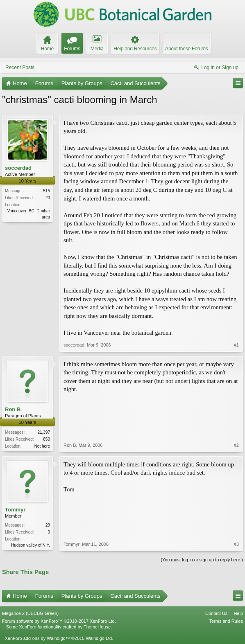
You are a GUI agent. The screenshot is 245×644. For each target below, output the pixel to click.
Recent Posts (20, 68)
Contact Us (216, 613)
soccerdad (18, 168)
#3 (236, 544)
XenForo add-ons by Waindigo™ (37, 638)
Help (238, 613)
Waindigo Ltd (99, 638)
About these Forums (186, 49)
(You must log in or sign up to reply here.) (202, 560)
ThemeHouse (97, 627)
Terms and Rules (226, 621)
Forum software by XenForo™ (59, 621)
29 (48, 525)
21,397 (44, 432)
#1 (236, 345)
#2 (236, 445)
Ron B (13, 409)
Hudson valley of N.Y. (31, 545)
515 (47, 191)
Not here (42, 446)
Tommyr (15, 510)
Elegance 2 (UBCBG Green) (30, 613)
